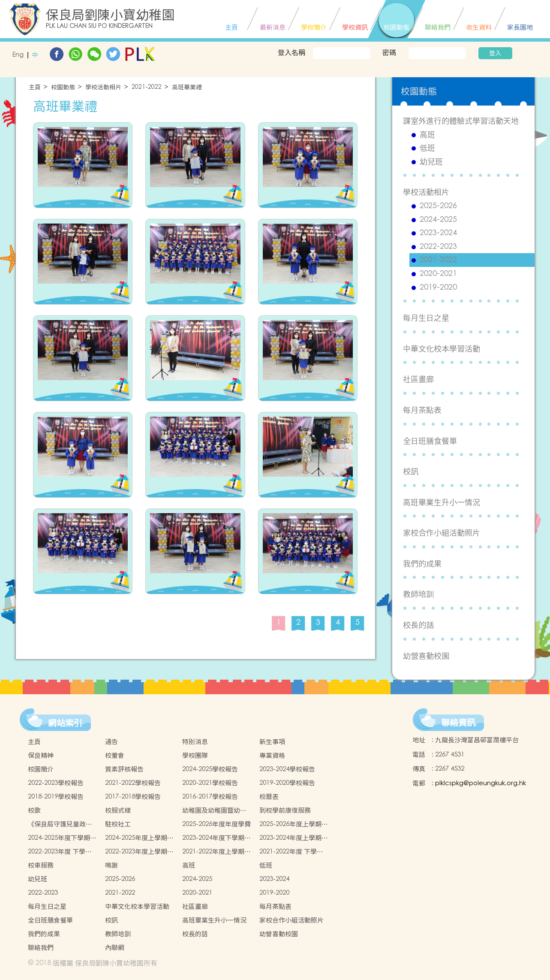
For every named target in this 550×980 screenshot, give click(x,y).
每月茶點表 (422, 410)
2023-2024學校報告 (287, 769)
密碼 (389, 52)
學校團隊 (195, 755)
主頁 (35, 87)
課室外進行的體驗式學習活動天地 (461, 121)
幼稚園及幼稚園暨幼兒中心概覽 (214, 811)
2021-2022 (147, 87)
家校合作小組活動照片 (442, 533)
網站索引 (65, 723)
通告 (111, 742)
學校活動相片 (103, 87)
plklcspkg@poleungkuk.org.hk (481, 783)
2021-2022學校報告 (133, 783)
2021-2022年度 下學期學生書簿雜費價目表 (291, 852)
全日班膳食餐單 (430, 441)
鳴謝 (111, 865)
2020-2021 (438, 274)
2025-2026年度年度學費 (216, 824)
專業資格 (272, 755)
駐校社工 (118, 824)
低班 (427, 148)
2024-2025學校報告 (210, 769)
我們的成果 (422, 564)
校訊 (411, 471)
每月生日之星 (426, 318)
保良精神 (41, 755)
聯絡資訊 (458, 723)
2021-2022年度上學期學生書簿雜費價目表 (216, 852)
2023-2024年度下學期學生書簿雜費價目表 (216, 838)
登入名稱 (292, 52)
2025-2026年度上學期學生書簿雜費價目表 (294, 824)
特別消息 (195, 742)
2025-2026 (438, 206)
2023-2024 (438, 233)
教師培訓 (418, 594)
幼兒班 (431, 162)
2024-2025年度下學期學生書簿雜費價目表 (62, 838)
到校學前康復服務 (285, 810)
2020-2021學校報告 (210, 783)
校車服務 (41, 865)
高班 (427, 135)
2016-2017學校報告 (210, 797)
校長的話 (418, 625)
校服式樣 (118, 810)
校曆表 (269, 797)
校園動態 (63, 87)
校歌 (34, 810)
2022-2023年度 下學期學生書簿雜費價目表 (60, 852)
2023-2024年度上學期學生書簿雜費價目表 (294, 838)
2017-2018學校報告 (133, 797)
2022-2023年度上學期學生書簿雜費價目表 (139, 852)
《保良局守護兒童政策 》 (60, 824)
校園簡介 (41, 769)
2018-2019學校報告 (56, 797)
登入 (495, 53)
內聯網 (115, 948)
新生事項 (272, 742)
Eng (18, 55)
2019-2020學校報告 (287, 783)
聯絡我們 (41, 948)
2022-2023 (438, 247)
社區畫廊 (418, 379)
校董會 (115, 755)
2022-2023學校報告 (56, 783)
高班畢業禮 (187, 87)
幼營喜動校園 (426, 656)
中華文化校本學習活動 (442, 349)
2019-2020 (438, 287)
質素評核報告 (124, 769)
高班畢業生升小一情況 (442, 502)
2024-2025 (438, 220)
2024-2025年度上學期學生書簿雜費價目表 (139, 838)
